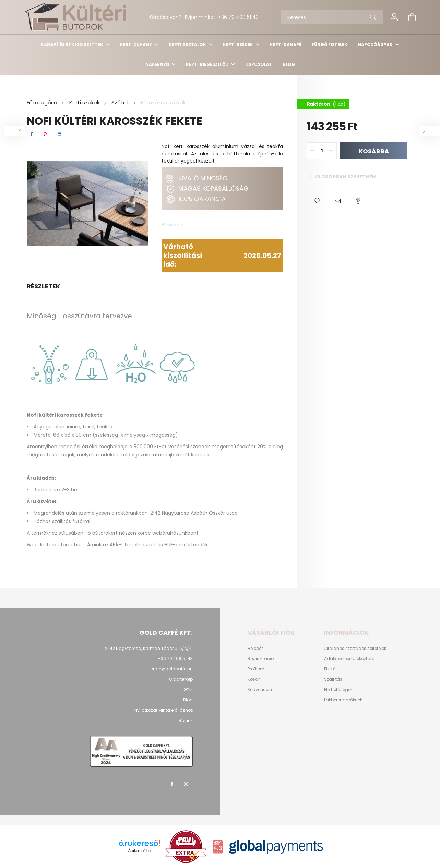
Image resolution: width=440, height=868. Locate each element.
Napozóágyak (376, 44)
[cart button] (412, 17)
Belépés (256, 649)
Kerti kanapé (286, 44)
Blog (289, 64)
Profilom (256, 669)
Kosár (254, 679)
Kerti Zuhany (136, 44)
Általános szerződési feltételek (355, 649)
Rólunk (186, 720)
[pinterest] (45, 134)
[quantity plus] (331, 151)
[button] (317, 201)
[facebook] (32, 134)
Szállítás (333, 679)
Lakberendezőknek (343, 700)
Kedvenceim (261, 690)
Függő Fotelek (330, 44)
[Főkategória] (43, 103)
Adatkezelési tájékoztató (349, 659)
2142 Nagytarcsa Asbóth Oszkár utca (194, 513)
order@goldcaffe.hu (171, 669)
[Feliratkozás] (342, 177)
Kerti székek (239, 44)
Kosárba (374, 151)
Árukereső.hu (139, 851)
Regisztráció (261, 659)
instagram (186, 784)
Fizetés (331, 669)
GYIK (188, 689)
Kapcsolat (259, 64)
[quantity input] (322, 151)
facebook (172, 784)
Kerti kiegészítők (208, 64)
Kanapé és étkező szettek (73, 44)
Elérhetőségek (338, 690)
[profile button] (394, 17)
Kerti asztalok (188, 44)
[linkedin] (60, 134)
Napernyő (158, 64)
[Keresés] (332, 17)
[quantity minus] (312, 151)
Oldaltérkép (181, 679)
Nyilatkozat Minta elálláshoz (164, 710)
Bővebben (174, 225)
